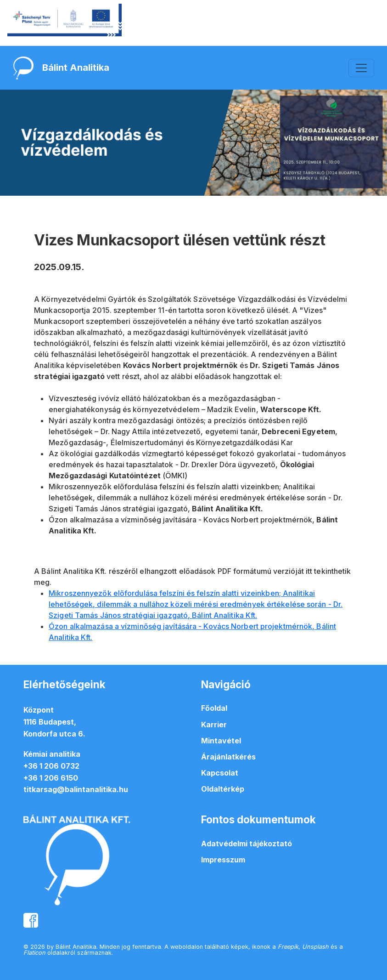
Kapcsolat (220, 773)
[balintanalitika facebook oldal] (31, 919)
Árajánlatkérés (228, 757)
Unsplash (315, 947)
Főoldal (214, 708)
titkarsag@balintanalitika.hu (76, 789)
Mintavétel (221, 741)
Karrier (214, 725)
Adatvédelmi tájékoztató (247, 844)
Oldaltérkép (223, 789)
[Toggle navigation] (361, 68)
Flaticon (34, 953)
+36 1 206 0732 (51, 766)
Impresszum (223, 860)
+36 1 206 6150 (51, 778)
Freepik (288, 947)
